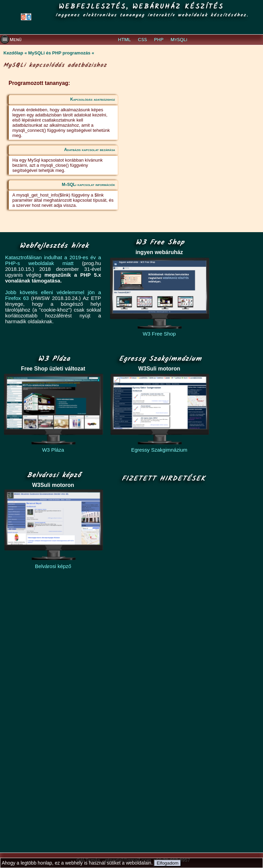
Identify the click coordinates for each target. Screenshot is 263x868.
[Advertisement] (162, 668)
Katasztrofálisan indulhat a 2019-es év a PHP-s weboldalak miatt (53, 260)
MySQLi (179, 40)
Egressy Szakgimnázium (159, 450)
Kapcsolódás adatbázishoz (93, 99)
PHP (159, 40)
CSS (142, 40)
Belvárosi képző (53, 566)
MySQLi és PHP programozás (59, 53)
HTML (125, 40)
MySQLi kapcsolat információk (89, 185)
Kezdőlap (13, 53)
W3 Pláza (53, 450)
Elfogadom (167, 863)
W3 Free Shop (159, 334)
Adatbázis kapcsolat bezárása (90, 150)
